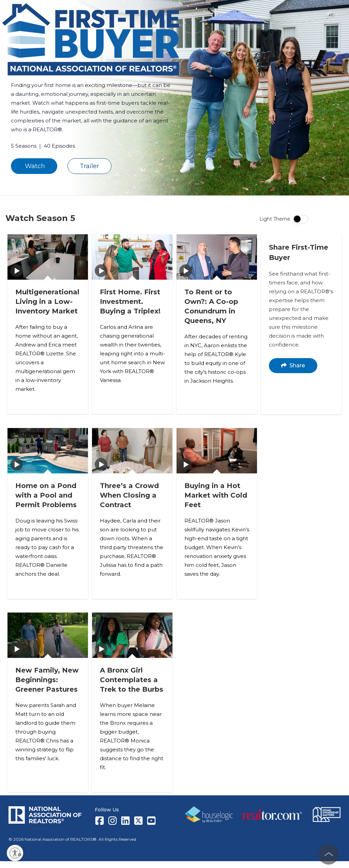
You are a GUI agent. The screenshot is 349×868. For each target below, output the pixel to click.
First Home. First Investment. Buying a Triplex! (131, 301)
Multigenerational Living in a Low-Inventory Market (48, 301)
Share (293, 365)
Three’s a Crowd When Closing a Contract (130, 494)
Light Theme (275, 219)
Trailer (89, 166)
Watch (34, 166)
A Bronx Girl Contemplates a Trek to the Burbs (132, 687)
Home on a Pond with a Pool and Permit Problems (46, 494)
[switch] (301, 219)
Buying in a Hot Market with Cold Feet (216, 494)
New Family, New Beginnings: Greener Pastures (47, 687)
